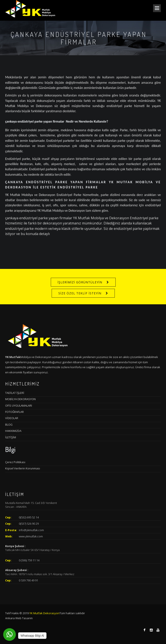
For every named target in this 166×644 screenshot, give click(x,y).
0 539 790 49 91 (28, 580)
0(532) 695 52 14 (29, 517)
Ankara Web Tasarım (19, 618)
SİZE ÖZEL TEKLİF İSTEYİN (80, 293)
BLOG (9, 425)
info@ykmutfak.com (31, 530)
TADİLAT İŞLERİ (15, 393)
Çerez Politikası (15, 462)
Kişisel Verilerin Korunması (23, 468)
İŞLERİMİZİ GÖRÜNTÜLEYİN (80, 282)
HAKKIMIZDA (13, 431)
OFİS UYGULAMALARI (19, 406)
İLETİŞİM (11, 437)
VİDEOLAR (12, 418)
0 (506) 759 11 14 (29, 560)
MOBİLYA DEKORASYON (20, 399)
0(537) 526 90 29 (29, 524)
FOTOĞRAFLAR (14, 412)
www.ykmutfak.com (31, 536)
